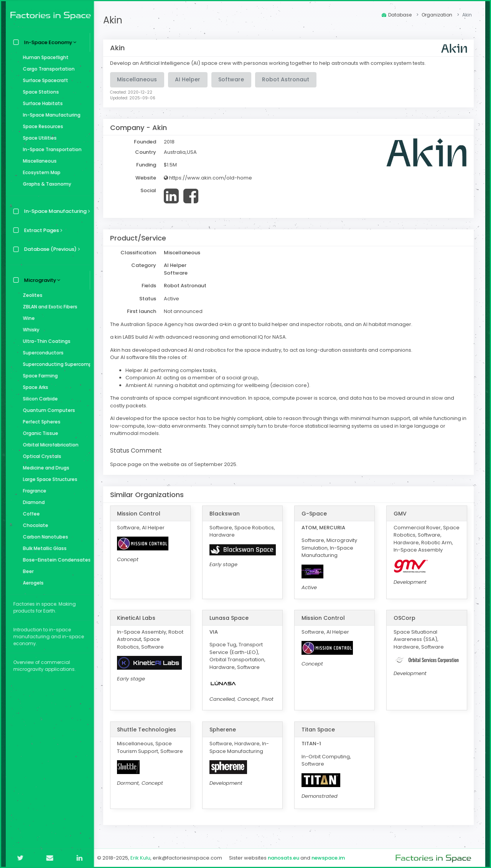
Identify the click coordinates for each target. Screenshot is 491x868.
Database (397, 15)
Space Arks (34, 387)
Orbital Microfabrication (49, 445)
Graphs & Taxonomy (45, 184)
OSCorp (405, 618)
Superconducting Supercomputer (55, 364)
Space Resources (41, 126)
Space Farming (39, 376)
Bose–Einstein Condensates (55, 560)
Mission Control (141, 514)
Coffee (30, 514)
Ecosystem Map (40, 172)
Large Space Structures (48, 479)
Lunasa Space (231, 618)
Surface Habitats (41, 103)
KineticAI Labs (138, 618)
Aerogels (31, 583)
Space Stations (39, 92)
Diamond (32, 502)
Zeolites (31, 295)
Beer (26, 571)
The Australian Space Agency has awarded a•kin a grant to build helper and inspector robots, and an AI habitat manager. (264, 324)
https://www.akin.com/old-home (210, 178)
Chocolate (34, 525)
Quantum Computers (47, 410)
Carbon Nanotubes (44, 537)
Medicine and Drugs (44, 468)
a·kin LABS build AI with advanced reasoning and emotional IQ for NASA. (201, 337)
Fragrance (33, 491)
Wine (27, 318)
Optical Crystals (40, 456)
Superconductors (41, 353)
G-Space (315, 514)
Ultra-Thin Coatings (45, 341)
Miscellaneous (38, 161)
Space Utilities (38, 138)
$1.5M (173, 165)
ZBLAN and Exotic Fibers (48, 307)
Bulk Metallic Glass (43, 548)
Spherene (224, 730)
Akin (115, 20)
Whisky (29, 330)
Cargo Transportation (47, 69)
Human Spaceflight (44, 57)
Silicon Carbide (39, 399)
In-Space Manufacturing (50, 115)
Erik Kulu (143, 858)
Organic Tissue (39, 433)
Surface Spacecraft (44, 80)
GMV (400, 514)
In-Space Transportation (50, 149)
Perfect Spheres (40, 422)
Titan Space (319, 730)
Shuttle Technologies (149, 730)
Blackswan (226, 514)
